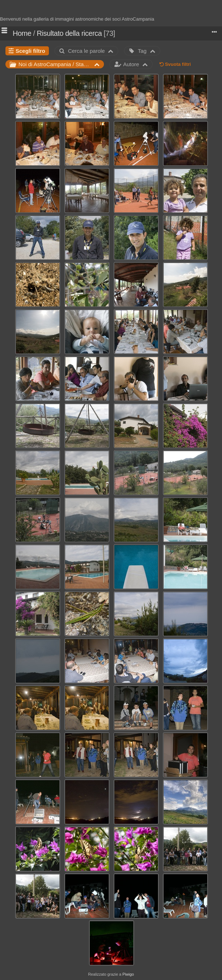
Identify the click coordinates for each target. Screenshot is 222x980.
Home (22, 33)
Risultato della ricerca (70, 33)
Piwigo (128, 974)
